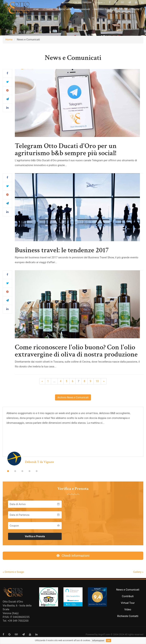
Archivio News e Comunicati (73, 397)
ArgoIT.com (104, 634)
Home (9, 40)
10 (97, 381)
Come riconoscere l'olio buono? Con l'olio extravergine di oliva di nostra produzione (76, 351)
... (54, 381)
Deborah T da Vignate (39, 462)
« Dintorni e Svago (13, 572)
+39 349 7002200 (82, 7)
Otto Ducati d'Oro (13, 602)
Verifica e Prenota (35, 536)
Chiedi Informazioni (73, 556)
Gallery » (138, 572)
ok (109, 641)
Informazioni (98, 641)
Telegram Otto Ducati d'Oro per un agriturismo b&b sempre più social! (66, 149)
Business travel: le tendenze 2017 (62, 250)
